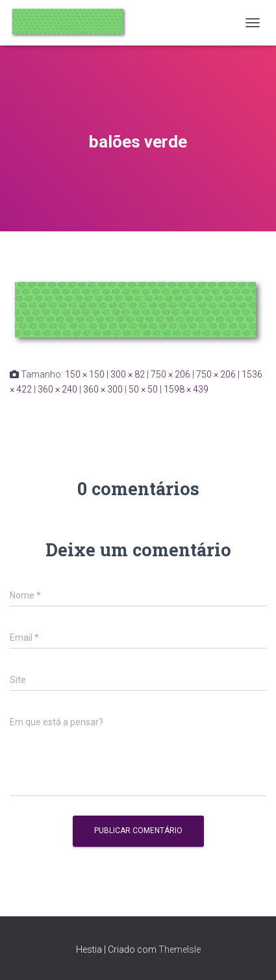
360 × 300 (103, 389)
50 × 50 (143, 389)
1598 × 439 (186, 389)
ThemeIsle (180, 949)
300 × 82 (128, 374)
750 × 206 (170, 374)
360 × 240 (57, 389)
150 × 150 (85, 374)
